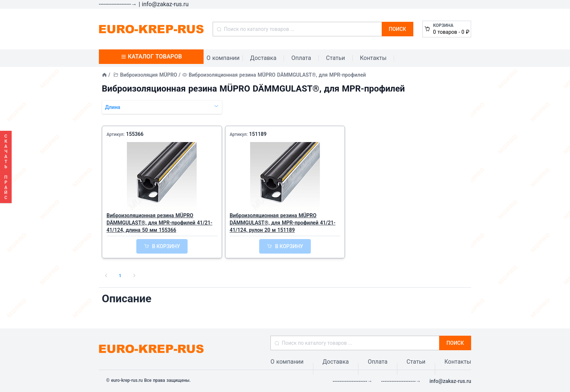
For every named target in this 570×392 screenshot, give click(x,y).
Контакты (373, 58)
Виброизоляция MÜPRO (148, 75)
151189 (258, 134)
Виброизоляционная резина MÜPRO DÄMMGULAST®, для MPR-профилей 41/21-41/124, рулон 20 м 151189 (283, 223)
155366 (135, 134)
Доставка (263, 58)
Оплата (301, 58)
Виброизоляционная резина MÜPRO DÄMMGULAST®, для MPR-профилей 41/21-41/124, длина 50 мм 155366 (159, 223)
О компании (223, 58)
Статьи (336, 58)
